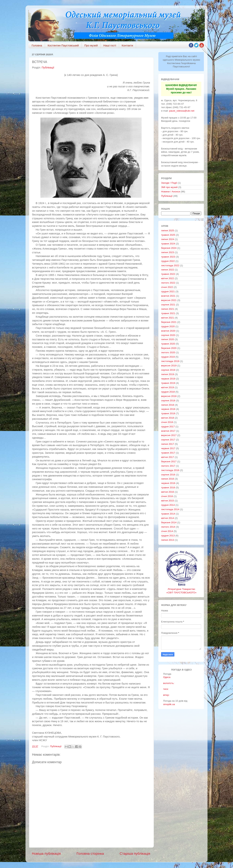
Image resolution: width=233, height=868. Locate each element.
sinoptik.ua (169, 704)
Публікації (48, 68)
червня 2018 (168, 409)
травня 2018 (168, 413)
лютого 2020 (168, 352)
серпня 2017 (168, 440)
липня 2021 (168, 309)
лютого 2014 (168, 527)
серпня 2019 (168, 370)
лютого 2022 (168, 283)
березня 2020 (169, 348)
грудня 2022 (168, 261)
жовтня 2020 (168, 331)
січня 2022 (167, 287)
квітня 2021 (168, 318)
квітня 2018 (168, 418)
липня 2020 (168, 339)
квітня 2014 (168, 518)
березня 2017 (169, 461)
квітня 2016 (168, 492)
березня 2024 (169, 248)
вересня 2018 (169, 396)
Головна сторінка (90, 854)
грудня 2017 (168, 427)
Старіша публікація (135, 854)
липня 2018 (168, 405)
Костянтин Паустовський (63, 45)
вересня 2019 (169, 366)
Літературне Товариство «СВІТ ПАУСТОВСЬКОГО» (181, 589)
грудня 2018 (168, 392)
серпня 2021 (168, 305)
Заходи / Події (169, 183)
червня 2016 (168, 483)
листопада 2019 (170, 361)
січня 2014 (167, 531)
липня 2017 (168, 444)
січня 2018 (167, 422)
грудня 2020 (168, 326)
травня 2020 (168, 344)
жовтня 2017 (168, 431)
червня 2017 (168, 448)
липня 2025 (168, 231)
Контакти (127, 45)
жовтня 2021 (168, 296)
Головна (37, 45)
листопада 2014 (170, 509)
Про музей (91, 45)
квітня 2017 (168, 457)
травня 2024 (168, 244)
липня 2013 (168, 540)
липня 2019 (168, 374)
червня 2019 (168, 379)
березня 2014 (169, 522)
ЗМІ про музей (169, 187)
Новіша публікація (46, 854)
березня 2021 (169, 322)
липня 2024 (168, 239)
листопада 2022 (170, 265)
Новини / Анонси (171, 192)
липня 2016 (168, 479)
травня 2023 (168, 257)
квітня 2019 (168, 387)
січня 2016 (167, 496)
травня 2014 (168, 514)
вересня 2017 (169, 435)
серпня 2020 (168, 335)
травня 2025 (168, 235)
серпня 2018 (168, 401)
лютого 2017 (168, 466)
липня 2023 (168, 252)
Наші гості (110, 45)
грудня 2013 (168, 536)
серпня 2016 (168, 475)
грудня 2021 (168, 291)
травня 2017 (168, 453)
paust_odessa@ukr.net (182, 111)
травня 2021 (168, 313)
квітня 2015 (168, 501)
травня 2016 (168, 488)
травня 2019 (168, 383)
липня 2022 (168, 270)
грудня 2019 (168, 357)
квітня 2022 (168, 278)
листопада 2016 (170, 470)
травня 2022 (168, 274)
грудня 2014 (168, 505)
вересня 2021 (169, 300)
